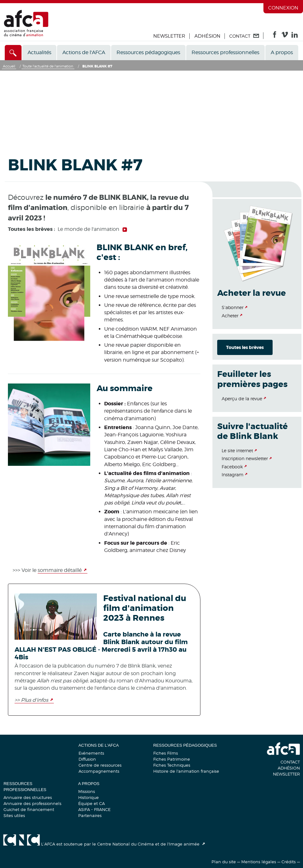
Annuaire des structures (28, 797)
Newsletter (169, 36)
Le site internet (237, 450)
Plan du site (224, 862)
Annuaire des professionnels (32, 803)
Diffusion (87, 759)
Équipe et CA (92, 803)
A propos (282, 52)
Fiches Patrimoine (172, 759)
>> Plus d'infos (31, 700)
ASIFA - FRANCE (94, 809)
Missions (87, 791)
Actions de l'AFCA (84, 52)
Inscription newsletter (245, 458)
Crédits (289, 862)
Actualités (39, 52)
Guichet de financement (29, 809)
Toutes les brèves (245, 347)
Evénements (91, 753)
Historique (88, 797)
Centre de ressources (100, 765)
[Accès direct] (13, 53)
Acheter (230, 316)
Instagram (233, 475)
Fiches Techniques (172, 765)
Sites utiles (14, 815)
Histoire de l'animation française (186, 771)
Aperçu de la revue (242, 399)
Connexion (283, 8)
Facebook (232, 467)
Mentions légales (259, 862)
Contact (290, 762)
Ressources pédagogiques (148, 52)
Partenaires (90, 815)
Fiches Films (166, 753)
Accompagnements (99, 771)
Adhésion (207, 36)
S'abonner (233, 307)
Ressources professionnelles (225, 52)
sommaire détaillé (60, 570)
